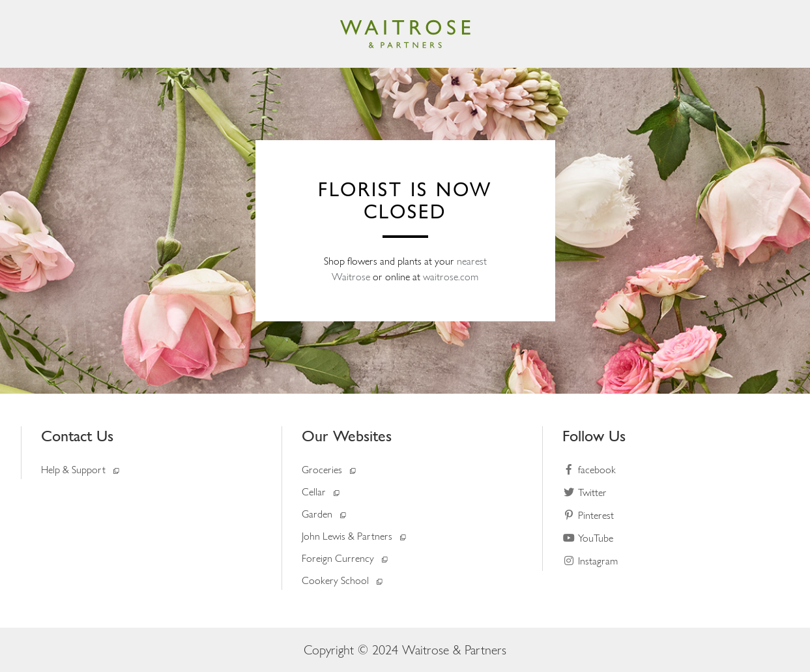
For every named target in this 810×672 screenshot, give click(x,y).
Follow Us (594, 436)
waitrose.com (451, 277)
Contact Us (77, 436)
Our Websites (347, 436)
